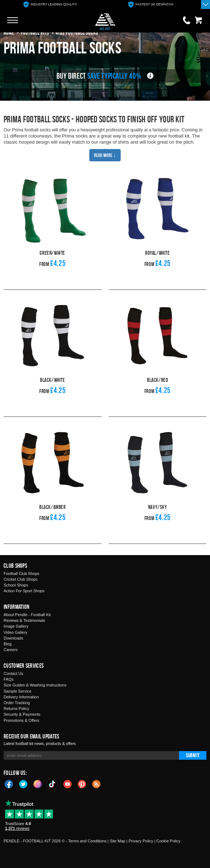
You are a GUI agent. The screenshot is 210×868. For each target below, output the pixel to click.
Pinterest (82, 784)
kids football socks (77, 33)
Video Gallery (15, 632)
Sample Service (17, 691)
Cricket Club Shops (21, 579)
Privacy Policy (141, 841)
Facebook (9, 784)
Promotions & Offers (21, 720)
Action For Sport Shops (24, 591)
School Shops (16, 585)
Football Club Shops (21, 573)
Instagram (38, 784)
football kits (35, 33)
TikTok (53, 784)
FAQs (9, 679)
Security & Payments (22, 714)
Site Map (117, 841)
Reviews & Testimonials (24, 620)
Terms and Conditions (87, 841)
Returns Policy (16, 708)
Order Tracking (17, 703)
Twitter (23, 784)
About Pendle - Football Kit (27, 615)
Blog (8, 644)
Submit (193, 755)
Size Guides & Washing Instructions (35, 685)
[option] (50, 5)
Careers (11, 650)
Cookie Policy (168, 841)
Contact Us (13, 673)
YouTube (68, 784)
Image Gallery (16, 626)
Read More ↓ (105, 155)
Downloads (13, 638)
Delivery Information (21, 697)
